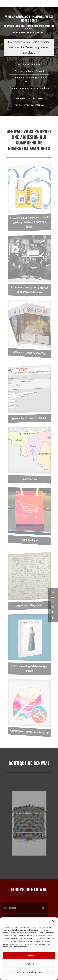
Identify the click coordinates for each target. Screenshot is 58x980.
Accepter (29, 956)
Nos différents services (29, 64)
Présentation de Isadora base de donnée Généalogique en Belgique (29, 47)
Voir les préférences (29, 973)
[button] (53, 921)
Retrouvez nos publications (29, 98)
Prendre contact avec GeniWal (29, 105)
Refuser (29, 964)
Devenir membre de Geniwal (29, 71)
